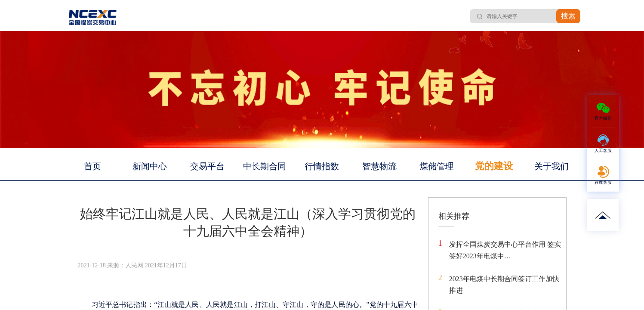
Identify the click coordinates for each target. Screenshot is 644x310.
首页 (92, 166)
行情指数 (322, 166)
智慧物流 (379, 166)
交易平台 (207, 166)
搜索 (568, 16)
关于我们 (552, 166)
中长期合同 (265, 166)
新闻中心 (150, 166)
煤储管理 (437, 166)
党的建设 (494, 166)
